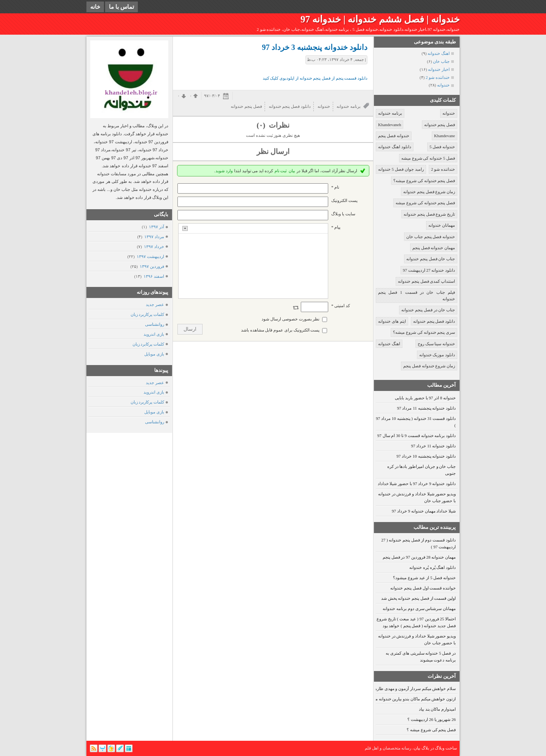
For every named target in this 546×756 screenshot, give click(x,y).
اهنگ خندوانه (389, 344)
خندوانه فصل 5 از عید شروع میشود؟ (424, 578)
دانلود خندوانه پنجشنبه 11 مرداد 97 (426, 408)
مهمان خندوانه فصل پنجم (434, 248)
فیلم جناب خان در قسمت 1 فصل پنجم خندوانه (417, 296)
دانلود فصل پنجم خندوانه (434, 321)
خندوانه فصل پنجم (394, 136)
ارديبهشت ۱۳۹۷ (150, 256)
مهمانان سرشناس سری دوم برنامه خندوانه (419, 609)
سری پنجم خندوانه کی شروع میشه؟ (424, 332)
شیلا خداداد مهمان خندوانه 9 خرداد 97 (424, 511)
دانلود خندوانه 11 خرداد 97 (433, 446)
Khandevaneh (390, 125)
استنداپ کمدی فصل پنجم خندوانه (426, 281)
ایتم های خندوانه (392, 321)
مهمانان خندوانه (442, 225)
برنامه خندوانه (390, 113)
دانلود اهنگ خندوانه (395, 147)
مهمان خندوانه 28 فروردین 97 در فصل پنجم (419, 557)
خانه (95, 7)
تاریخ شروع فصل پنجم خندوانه (429, 214)
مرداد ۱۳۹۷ (154, 237)
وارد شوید (224, 171)
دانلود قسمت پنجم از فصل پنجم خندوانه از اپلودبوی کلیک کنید (315, 78)
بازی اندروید (154, 334)
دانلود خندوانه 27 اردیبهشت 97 (429, 270)
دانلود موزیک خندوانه (437, 355)
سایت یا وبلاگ (343, 214)
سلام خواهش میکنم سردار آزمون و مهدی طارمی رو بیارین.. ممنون (399, 689)
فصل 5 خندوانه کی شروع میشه (428, 158)
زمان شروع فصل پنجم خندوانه (429, 192)
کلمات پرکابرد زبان (148, 344)
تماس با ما (121, 7)
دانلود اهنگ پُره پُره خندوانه (433, 567)
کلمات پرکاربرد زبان (148, 314)
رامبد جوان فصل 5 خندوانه (401, 169)
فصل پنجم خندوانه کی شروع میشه (425, 203)
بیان (292, 171)
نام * (335, 187)
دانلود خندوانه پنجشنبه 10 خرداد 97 (426, 456)
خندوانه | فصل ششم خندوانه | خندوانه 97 (380, 19)
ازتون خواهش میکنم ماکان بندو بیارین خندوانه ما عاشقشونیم (404, 699)
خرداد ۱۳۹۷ (154, 247)
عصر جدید (155, 304)
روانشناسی (155, 324)
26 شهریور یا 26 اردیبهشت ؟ (432, 719)
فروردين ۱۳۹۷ (152, 266)
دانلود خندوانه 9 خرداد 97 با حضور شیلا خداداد (417, 484)
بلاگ (425, 748)
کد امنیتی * (341, 306)
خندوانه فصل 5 (442, 147)
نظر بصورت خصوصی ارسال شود (291, 319)
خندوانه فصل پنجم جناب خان (431, 237)
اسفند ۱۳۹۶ (154, 276)
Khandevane (445, 136)
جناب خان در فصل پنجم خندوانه (428, 310)
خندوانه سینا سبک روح (436, 344)
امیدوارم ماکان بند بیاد (437, 709)
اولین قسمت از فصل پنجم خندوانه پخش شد (418, 598)
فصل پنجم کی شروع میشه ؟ (431, 730)
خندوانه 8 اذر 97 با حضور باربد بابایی (425, 398)
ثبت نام (281, 171)
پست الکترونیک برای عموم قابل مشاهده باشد (280, 330)
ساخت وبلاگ (446, 748)
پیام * (336, 227)
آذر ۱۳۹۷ (156, 227)
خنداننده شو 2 (443, 169)
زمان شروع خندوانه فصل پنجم (429, 366)
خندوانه (449, 113)
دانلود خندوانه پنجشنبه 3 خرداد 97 (315, 47)
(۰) (262, 125)
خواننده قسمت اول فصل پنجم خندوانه (423, 588)
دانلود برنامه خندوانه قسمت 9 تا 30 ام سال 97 (417, 436)
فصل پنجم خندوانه (440, 125)
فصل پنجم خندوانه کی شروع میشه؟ (424, 181)
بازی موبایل (154, 354)
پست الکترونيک (344, 200)
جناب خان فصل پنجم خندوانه (431, 259)
